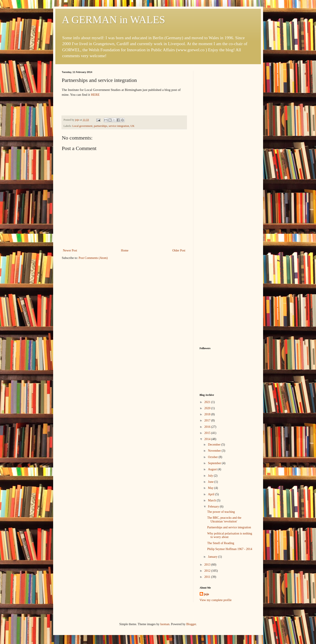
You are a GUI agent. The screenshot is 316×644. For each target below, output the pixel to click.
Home (125, 250)
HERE (95, 95)
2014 (208, 439)
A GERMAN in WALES (113, 20)
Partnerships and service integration (229, 527)
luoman (165, 624)
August (213, 469)
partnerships (101, 126)
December (215, 445)
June (211, 482)
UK (133, 126)
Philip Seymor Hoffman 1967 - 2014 (230, 549)
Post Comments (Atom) (93, 258)
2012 (208, 571)
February (214, 507)
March (212, 500)
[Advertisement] (227, 136)
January (213, 557)
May (211, 488)
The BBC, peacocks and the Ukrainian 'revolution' (224, 520)
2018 (208, 414)
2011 (208, 577)
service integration (119, 126)
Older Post (179, 250)
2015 (208, 433)
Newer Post (70, 250)
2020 (208, 408)
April (212, 494)
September (215, 463)
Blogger (191, 624)
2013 (208, 565)
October (213, 457)
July (211, 476)
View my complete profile (216, 600)
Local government (82, 126)
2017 (208, 420)
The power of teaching (221, 512)
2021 (208, 402)
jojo (207, 594)
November (215, 451)
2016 (208, 427)
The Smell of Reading (221, 543)
